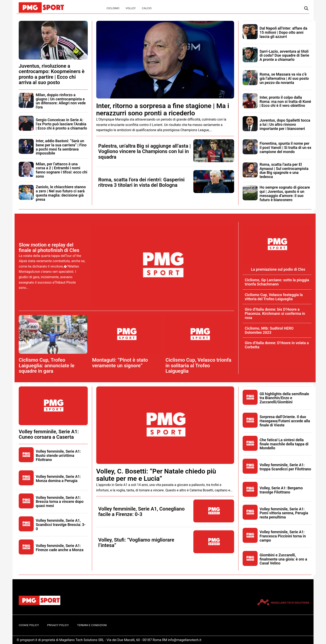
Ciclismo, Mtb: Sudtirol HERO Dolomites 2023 (269, 330)
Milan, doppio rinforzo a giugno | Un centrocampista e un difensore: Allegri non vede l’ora (61, 101)
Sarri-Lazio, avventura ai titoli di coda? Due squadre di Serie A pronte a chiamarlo (284, 55)
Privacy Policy (58, 625)
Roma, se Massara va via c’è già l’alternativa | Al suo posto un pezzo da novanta (284, 78)
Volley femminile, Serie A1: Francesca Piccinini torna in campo (283, 536)
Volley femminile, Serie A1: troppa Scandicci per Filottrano (285, 467)
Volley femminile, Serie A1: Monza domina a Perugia (58, 479)
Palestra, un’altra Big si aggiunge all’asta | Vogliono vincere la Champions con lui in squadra (145, 151)
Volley (131, 8)
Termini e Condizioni (92, 625)
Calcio (147, 8)
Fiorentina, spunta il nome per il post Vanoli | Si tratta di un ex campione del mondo (286, 148)
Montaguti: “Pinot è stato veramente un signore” (120, 363)
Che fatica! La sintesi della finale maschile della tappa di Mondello (284, 444)
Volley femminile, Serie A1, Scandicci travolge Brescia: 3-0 (61, 525)
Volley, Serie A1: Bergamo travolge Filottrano (281, 490)
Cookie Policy (29, 625)
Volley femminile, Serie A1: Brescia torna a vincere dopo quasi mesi (60, 502)
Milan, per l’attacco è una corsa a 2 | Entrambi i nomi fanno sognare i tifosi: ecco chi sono (62, 170)
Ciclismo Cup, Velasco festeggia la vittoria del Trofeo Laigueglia (274, 297)
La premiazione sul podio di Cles (278, 269)
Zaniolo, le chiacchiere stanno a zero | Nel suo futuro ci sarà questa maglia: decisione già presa (61, 193)
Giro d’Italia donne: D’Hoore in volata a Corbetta (277, 345)
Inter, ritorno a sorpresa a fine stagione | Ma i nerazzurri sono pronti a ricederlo (163, 109)
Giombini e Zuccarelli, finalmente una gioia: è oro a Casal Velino (283, 559)
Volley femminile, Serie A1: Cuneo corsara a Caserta (49, 434)
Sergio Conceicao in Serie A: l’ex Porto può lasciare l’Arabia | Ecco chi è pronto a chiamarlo (61, 124)
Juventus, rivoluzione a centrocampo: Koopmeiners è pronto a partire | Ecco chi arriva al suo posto (52, 74)
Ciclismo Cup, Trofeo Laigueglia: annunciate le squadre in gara (47, 366)
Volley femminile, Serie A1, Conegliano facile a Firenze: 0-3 (141, 512)
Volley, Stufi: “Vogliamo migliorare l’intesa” (136, 543)
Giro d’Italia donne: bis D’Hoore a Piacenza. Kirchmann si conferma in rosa (275, 313)
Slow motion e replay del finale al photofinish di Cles (49, 248)
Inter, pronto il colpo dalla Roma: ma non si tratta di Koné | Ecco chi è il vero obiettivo (285, 102)
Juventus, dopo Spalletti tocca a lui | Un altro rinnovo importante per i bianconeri (285, 124)
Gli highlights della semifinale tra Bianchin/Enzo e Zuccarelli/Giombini (284, 398)
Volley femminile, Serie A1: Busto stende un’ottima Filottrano (58, 455)
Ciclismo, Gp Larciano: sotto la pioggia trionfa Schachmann (277, 282)
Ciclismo (113, 8)
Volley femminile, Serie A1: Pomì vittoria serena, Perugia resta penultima (284, 513)
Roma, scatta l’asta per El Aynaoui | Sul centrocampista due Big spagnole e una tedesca (284, 171)
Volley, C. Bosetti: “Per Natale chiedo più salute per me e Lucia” (156, 475)
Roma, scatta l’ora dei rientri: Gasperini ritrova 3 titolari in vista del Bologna (141, 182)
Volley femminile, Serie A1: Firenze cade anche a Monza (60, 548)
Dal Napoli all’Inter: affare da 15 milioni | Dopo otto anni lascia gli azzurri (283, 32)
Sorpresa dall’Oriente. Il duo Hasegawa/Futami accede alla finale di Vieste (285, 421)
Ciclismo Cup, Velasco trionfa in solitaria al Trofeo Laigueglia (198, 366)
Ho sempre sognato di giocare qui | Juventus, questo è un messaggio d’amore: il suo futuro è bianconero (285, 193)
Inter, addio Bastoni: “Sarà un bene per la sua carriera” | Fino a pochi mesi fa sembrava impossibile (61, 147)
